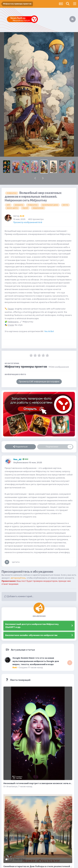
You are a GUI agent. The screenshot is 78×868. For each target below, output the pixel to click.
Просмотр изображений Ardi (28, 222)
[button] (35, 178)
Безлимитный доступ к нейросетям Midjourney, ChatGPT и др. (32, 626)
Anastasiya (12, 786)
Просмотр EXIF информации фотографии (39, 382)
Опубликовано (28, 463)
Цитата (16, 562)
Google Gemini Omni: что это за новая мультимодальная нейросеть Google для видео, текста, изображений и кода (36, 661)
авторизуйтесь (18, 578)
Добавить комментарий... (19, 596)
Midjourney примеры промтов (26, 367)
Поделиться (20, 447)
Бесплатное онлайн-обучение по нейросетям (31, 635)
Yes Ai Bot (49, 331)
